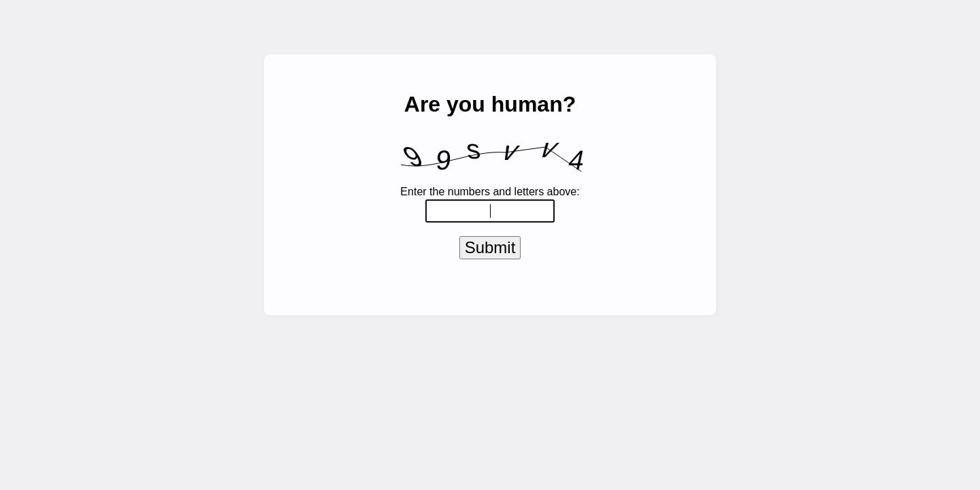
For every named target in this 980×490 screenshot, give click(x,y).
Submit (490, 250)
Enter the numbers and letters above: (490, 192)
